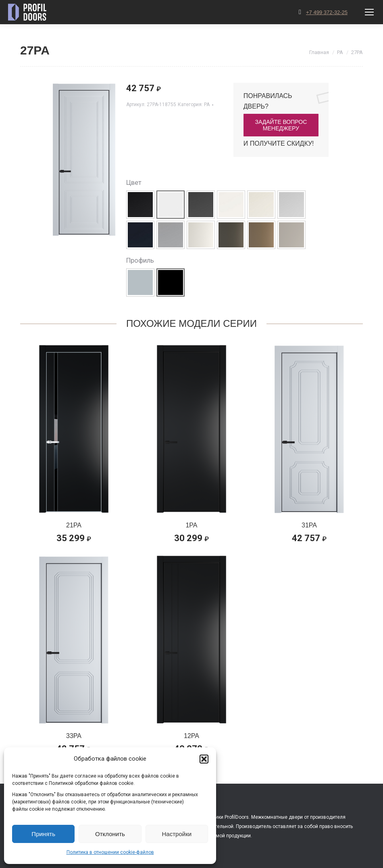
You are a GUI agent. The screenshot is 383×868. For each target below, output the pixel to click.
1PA (191, 525)
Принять (43, 834)
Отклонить (110, 834)
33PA (74, 736)
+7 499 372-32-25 (327, 12)
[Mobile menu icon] (369, 12)
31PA (309, 525)
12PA (191, 736)
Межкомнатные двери (277, 817)
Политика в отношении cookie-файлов (110, 852)
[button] (204, 759)
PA (207, 105)
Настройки (177, 834)
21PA (74, 525)
